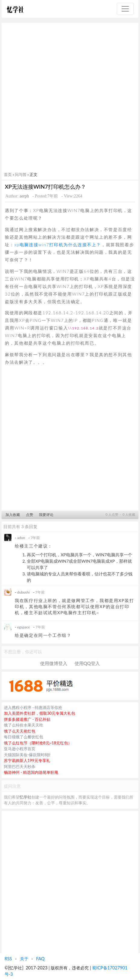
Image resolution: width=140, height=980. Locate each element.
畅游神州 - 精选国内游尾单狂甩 (31, 772)
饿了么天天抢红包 (20, 731)
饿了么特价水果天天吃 (24, 725)
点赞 (30, 515)
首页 (8, 174)
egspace (24, 627)
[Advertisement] (70, 98)
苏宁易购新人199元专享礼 (27, 760)
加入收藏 (13, 515)
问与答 (21, 174)
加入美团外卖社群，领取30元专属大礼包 (40, 713)
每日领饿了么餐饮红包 (24, 737)
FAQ (40, 959)
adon (21, 538)
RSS (8, 959)
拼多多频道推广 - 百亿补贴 (27, 719)
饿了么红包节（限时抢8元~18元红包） (38, 743)
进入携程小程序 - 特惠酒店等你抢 (33, 707)
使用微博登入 (54, 663)
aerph (24, 196)
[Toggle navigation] (125, 9)
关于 (24, 959)
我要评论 (46, 515)
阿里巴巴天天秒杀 (20, 766)
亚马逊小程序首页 (20, 749)
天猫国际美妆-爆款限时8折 (27, 755)
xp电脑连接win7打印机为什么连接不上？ (58, 245)
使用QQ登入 (87, 663)
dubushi (24, 592)
